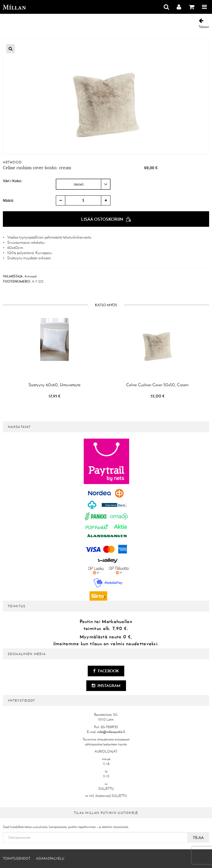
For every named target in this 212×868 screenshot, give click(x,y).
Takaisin (204, 23)
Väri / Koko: (13, 181)
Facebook (106, 671)
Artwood (12, 162)
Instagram (106, 686)
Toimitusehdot (17, 859)
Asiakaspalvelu (50, 859)
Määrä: (8, 201)
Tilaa (198, 837)
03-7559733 (109, 727)
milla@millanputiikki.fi (111, 732)
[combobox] (83, 184)
